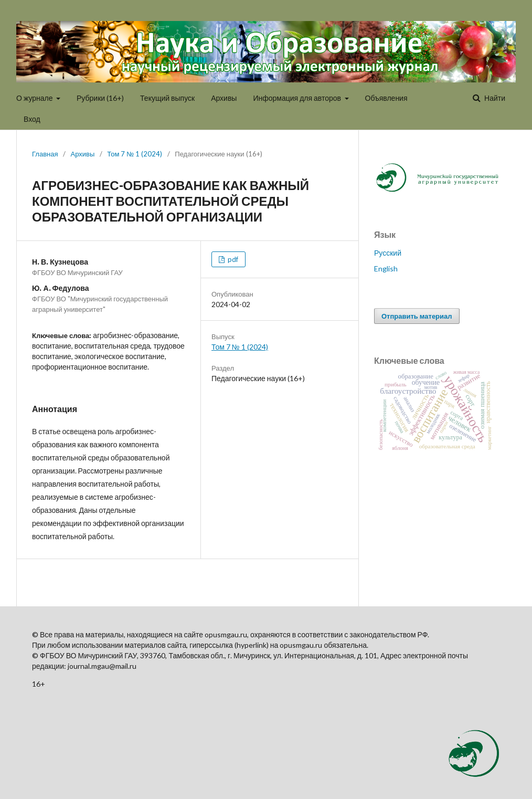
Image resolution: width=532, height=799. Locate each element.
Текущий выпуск (167, 98)
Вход (32, 119)
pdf (232, 259)
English (386, 269)
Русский (388, 253)
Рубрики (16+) (100, 98)
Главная (45, 154)
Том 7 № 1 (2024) (135, 154)
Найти (494, 98)
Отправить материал (417, 316)
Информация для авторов (298, 98)
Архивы (224, 98)
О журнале (35, 98)
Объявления (386, 98)
